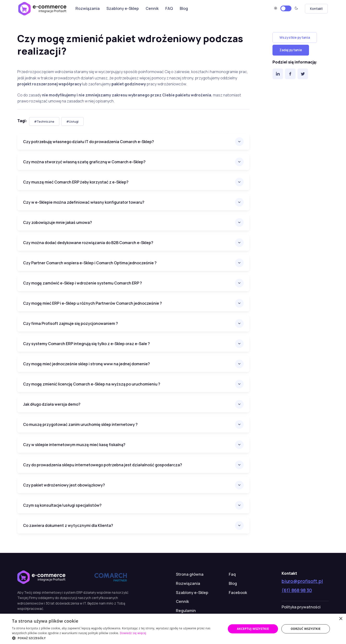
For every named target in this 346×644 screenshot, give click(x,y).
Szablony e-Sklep (123, 8)
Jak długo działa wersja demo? (52, 404)
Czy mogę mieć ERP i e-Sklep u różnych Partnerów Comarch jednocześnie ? (93, 303)
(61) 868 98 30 (297, 590)
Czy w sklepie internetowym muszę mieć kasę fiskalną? (74, 445)
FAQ (169, 8)
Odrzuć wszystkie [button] (306, 629)
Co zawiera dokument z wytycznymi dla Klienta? (68, 525)
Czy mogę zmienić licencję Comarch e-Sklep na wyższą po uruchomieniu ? (92, 384)
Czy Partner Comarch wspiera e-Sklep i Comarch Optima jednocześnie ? (90, 263)
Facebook (238, 593)
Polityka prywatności (301, 607)
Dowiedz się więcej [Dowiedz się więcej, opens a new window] (133, 633)
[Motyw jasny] (286, 8)
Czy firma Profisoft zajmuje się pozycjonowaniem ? (71, 323)
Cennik (152, 8)
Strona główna (190, 574)
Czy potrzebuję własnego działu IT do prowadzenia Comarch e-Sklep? (89, 142)
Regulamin (186, 611)
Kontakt (316, 9)
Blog (184, 8)
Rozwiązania (88, 8)
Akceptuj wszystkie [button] (253, 629)
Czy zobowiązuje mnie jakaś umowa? (58, 222)
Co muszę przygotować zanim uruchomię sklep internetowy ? (80, 424)
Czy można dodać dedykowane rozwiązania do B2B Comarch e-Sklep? (88, 243)
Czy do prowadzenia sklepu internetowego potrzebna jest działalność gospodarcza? (103, 465)
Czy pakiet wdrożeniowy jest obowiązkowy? (64, 485)
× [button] (341, 619)
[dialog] (173, 629)
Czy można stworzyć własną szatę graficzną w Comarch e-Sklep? (84, 162)
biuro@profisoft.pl (302, 581)
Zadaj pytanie (291, 50)
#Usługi (72, 122)
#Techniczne (44, 122)
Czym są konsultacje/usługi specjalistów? (62, 505)
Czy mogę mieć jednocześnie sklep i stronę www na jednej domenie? (86, 364)
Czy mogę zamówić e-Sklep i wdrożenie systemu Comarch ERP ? (83, 283)
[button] (116, 638)
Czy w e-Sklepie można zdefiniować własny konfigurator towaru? (84, 202)
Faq (232, 574)
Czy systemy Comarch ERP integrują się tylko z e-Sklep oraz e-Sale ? (86, 344)
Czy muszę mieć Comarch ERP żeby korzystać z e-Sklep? (76, 182)
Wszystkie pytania (295, 37)
